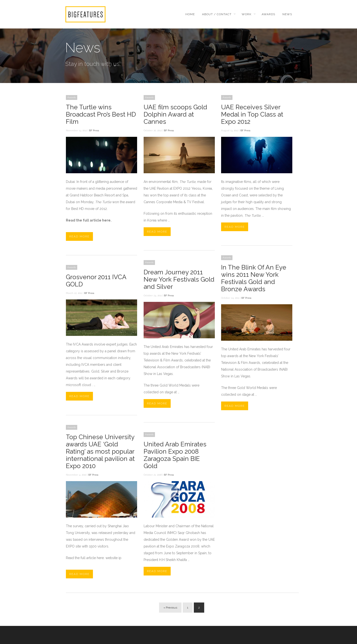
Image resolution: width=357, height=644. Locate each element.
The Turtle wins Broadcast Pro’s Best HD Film (101, 114)
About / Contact (217, 14)
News (287, 14)
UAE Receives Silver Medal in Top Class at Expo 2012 (252, 114)
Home (190, 14)
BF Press (94, 130)
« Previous (170, 608)
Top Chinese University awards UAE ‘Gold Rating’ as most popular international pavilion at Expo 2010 (100, 451)
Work (247, 14)
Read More (79, 236)
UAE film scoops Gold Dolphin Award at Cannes (175, 114)
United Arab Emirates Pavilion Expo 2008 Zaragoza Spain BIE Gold (175, 455)
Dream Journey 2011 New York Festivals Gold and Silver (179, 279)
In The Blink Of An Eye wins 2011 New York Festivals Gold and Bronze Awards (254, 278)
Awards (268, 14)
